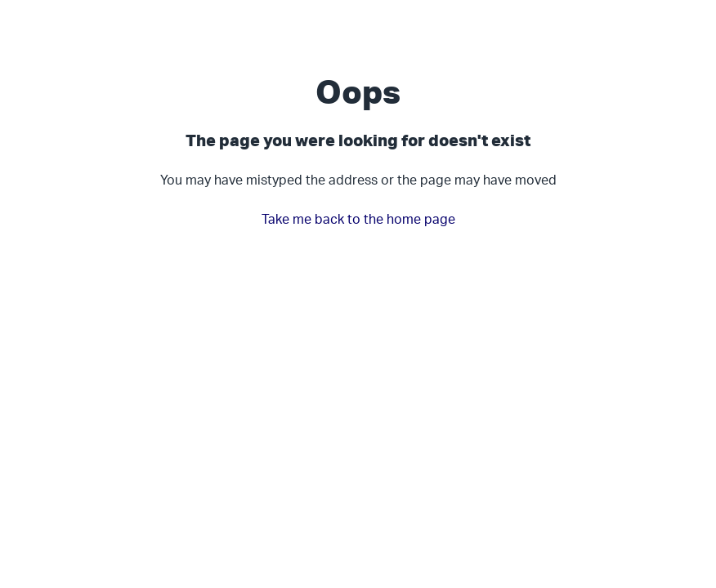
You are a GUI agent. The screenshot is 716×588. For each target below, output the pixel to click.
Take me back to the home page (358, 219)
